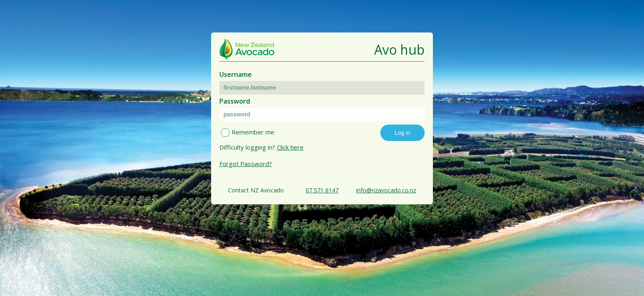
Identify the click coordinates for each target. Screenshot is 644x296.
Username (236, 74)
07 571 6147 (322, 190)
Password (235, 101)
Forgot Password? (246, 164)
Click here (290, 147)
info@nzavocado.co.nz (386, 190)
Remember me (253, 132)
